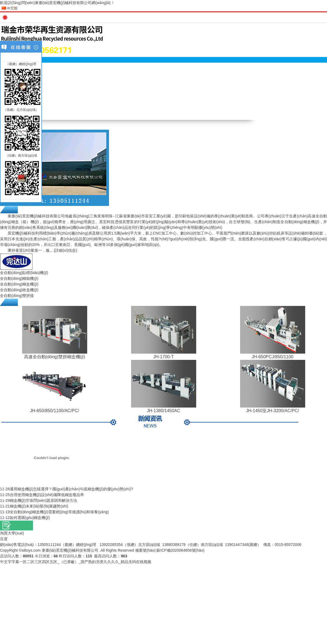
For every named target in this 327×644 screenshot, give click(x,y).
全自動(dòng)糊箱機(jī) (19, 278)
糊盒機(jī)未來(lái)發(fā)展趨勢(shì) (39, 506)
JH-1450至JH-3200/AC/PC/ (273, 411)
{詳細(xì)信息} (66, 250)
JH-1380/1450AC (164, 411)
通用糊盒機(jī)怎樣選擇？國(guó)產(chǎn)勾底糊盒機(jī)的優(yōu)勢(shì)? (72, 489)
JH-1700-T (163, 357)
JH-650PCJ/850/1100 (273, 357)
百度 (4, 539)
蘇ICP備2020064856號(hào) (180, 550)
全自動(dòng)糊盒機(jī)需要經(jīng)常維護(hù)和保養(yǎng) (59, 512)
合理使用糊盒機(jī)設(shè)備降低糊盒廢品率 (47, 495)
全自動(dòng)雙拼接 (17, 296)
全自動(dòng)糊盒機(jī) (19, 284)
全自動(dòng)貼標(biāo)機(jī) (24, 273)
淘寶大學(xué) (12, 533)
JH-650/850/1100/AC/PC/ (55, 411)
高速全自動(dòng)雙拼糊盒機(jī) (55, 357)
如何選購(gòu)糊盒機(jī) (30, 518)
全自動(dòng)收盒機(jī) (19, 290)
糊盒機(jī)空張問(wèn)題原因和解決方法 (43, 500)
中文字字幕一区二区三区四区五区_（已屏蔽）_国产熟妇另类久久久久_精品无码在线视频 (76, 562)
